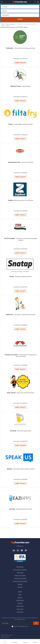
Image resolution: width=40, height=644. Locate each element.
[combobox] (20, 7)
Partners (20, 587)
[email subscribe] (17, 623)
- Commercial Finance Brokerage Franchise (24, 48)
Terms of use (20, 609)
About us (20, 597)
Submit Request (20, 63)
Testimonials (20, 573)
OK (36, 623)
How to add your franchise (20, 570)
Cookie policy (20, 612)
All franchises (20, 567)
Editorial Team (20, 600)
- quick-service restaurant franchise (25, 393)
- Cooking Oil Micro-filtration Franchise (23, 124)
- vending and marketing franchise (23, 277)
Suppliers (20, 584)
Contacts (20, 603)
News (20, 595)
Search (20, 19)
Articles (20, 592)
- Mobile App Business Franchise (24, 509)
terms (22, 626)
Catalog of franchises (20, 576)
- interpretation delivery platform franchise (23, 469)
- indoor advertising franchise (24, 431)
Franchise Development (20, 578)
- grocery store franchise (27, 162)
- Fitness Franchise (26, 86)
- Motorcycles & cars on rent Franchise (23, 200)
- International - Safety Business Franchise (24, 315)
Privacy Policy (20, 606)
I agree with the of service (20, 626)
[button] (35, 2)
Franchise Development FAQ (20, 581)
